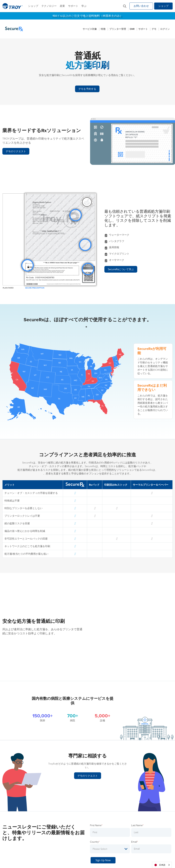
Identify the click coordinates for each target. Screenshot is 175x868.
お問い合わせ (141, 6)
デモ (154, 29)
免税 (118, 858)
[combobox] (162, 865)
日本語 (160, 865)
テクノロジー (49, 6)
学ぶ (84, 6)
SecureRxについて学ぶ (121, 267)
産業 (62, 6)
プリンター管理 (118, 29)
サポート (73, 6)
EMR (132, 29)
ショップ (33, 6)
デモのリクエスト (16, 150)
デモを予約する (87, 87)
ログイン (165, 29)
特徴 (103, 29)
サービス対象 (90, 29)
